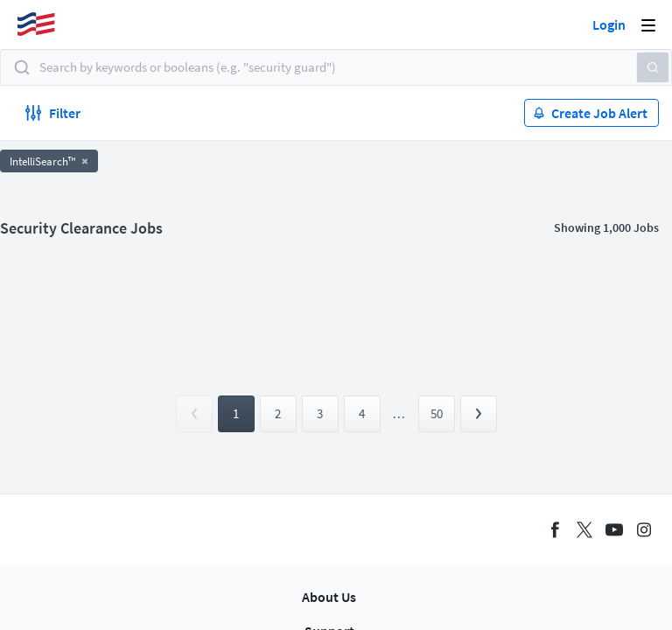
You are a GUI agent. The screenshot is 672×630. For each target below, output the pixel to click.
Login (609, 24)
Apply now (162, 126)
